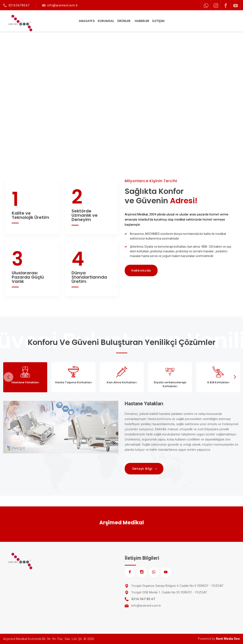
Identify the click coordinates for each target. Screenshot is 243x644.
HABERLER (142, 21)
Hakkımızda (141, 270)
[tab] (25, 377)
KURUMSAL (106, 21)
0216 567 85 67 (19, 5)
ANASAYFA (87, 21)
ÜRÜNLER (124, 21)
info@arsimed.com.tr (63, 5)
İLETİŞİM (158, 21)
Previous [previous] (8, 377)
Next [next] (235, 377)
